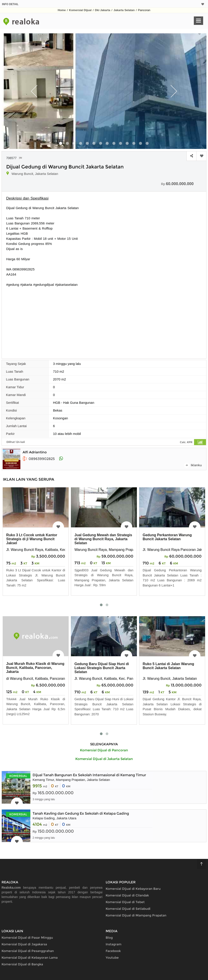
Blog (109, 938)
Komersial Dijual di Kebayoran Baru (133, 889)
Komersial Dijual (80, 10)
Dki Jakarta (102, 10)
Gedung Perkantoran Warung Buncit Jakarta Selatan (167, 537)
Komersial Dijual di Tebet (125, 902)
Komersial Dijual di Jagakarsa (24, 944)
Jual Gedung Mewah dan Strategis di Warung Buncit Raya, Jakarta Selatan (103, 539)
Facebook (113, 951)
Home (62, 10)
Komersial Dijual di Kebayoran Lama (30, 958)
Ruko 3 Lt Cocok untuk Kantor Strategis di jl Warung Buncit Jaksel (32, 539)
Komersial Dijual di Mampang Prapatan (136, 915)
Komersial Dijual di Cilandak (127, 895)
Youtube (112, 958)
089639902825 (39, 459)
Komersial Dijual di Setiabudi (128, 909)
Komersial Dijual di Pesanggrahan (28, 951)
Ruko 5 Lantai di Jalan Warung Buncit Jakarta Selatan (168, 666)
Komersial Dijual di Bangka (22, 964)
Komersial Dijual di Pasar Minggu (27, 938)
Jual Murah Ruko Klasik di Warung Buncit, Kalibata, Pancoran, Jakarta (35, 668)
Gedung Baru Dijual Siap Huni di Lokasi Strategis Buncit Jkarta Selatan (102, 668)
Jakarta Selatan (124, 10)
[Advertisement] (104, 320)
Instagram (114, 944)
